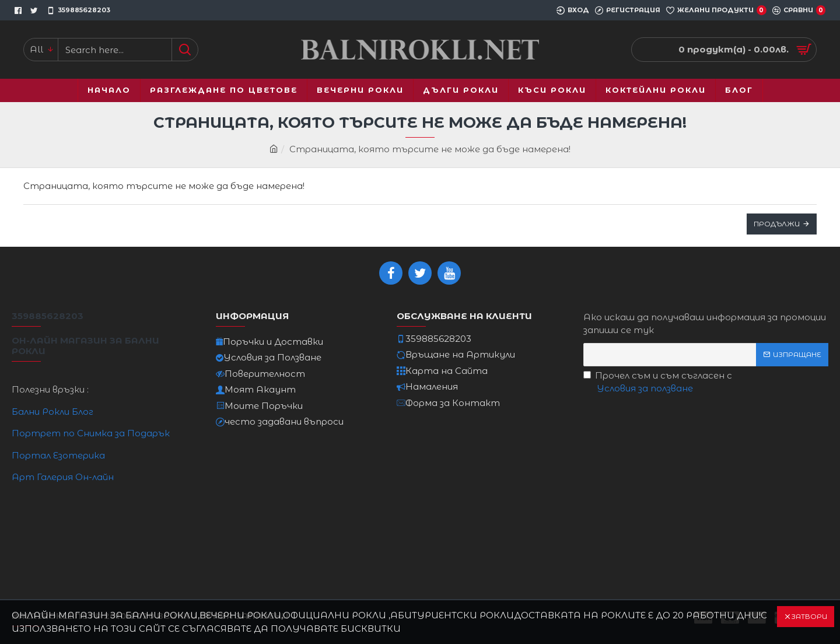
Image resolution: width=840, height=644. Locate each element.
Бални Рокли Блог (52, 412)
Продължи (777, 224)
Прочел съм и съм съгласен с (658, 383)
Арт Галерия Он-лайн (63, 477)
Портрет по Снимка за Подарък (91, 433)
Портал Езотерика (58, 455)
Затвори (809, 616)
